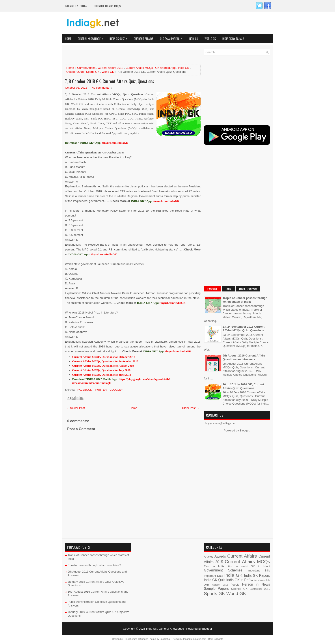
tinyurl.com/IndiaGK (166, 201)
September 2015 (260, 589)
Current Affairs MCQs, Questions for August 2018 (103, 366)
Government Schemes (223, 570)
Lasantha (165, 639)
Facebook (84, 390)
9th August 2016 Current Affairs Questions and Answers (244, 357)
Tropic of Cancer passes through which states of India (245, 300)
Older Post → (191, 408)
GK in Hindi (260, 566)
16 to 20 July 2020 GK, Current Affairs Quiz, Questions (243, 386)
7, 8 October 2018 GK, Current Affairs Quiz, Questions (110, 81)
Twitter (100, 390)
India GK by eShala (76, 6)
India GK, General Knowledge (165, 629)
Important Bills (259, 570)
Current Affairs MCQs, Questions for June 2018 (102, 375)
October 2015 (220, 585)
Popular (212, 289)
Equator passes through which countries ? (94, 565)
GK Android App (165, 68)
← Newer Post (76, 408)
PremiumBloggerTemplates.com (189, 639)
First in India (214, 566)
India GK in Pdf (238, 580)
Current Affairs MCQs (107, 6)
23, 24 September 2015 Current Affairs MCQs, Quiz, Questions (244, 329)
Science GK (239, 589)
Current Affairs (144, 39)
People (235, 585)
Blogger (244, 430)
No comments (100, 88)
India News (257, 580)
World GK (210, 39)
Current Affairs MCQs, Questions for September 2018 (105, 361)
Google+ (116, 390)
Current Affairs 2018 (111, 68)
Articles (209, 557)
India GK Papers (257, 576)
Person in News (256, 584)
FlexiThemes (130, 639)
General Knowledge (92, 37)
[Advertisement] (117, 55)
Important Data (214, 576)
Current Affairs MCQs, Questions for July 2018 (101, 370)
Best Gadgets (216, 639)
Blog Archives (248, 289)
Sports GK (93, 72)
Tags (228, 289)
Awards (220, 556)
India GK (193, 39)
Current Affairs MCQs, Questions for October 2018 (104, 357)
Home (68, 39)
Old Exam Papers (173, 37)
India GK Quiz (120, 37)
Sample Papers (216, 589)
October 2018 (75, 72)
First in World (237, 566)
